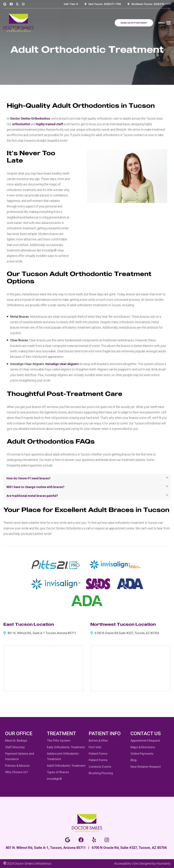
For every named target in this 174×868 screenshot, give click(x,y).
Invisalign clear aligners (62, 364)
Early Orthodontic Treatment (66, 747)
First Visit (95, 747)
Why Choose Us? (17, 772)
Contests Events (100, 767)
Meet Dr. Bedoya (16, 741)
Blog (133, 760)
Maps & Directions (143, 747)
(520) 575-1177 (162, 4)
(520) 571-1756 (112, 4)
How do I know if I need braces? (28, 478)
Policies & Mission (17, 766)
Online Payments (142, 754)
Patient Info (105, 733)
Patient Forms (98, 754)
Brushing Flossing (101, 773)
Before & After (98, 741)
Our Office (19, 733)
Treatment (61, 733)
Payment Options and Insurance (20, 756)
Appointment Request (145, 741)
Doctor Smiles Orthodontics (30, 118)
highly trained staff (50, 124)
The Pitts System (59, 741)
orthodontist (21, 124)
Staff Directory (15, 747)
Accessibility (123, 864)
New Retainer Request (146, 767)
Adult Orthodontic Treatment (66, 766)
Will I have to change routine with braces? (35, 487)
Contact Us (146, 733)
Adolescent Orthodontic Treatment (63, 756)
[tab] (87, 478)
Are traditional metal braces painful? (32, 496)
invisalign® (54, 779)
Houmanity (163, 864)
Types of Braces (58, 772)
